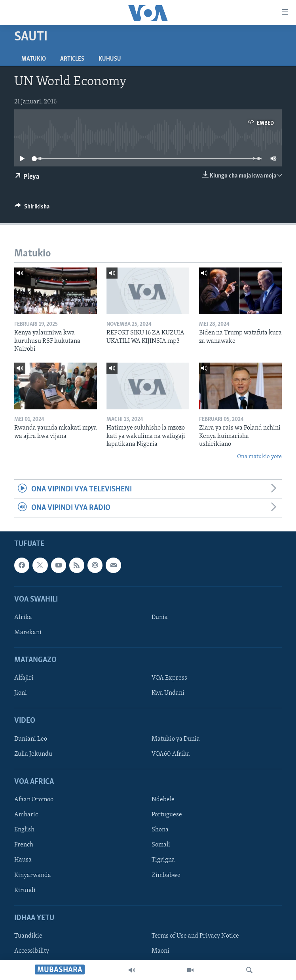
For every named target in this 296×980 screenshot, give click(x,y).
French (24, 845)
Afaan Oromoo (34, 800)
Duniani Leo (31, 739)
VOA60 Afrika (171, 754)
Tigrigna (163, 860)
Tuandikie (28, 936)
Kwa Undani (168, 693)
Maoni (160, 951)
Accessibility (32, 951)
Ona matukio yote (259, 457)
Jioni (21, 693)
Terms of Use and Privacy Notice (195, 936)
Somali (161, 845)
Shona (160, 830)
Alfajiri (24, 678)
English (24, 830)
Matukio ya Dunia (176, 739)
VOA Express (169, 678)
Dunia (160, 617)
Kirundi (25, 890)
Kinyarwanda (33, 875)
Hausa (23, 860)
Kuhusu (110, 59)
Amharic (26, 815)
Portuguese (167, 815)
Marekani (28, 632)
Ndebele (163, 800)
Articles (72, 59)
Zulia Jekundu (33, 754)
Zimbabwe (166, 875)
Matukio (34, 59)
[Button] (32, 208)
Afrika (23, 617)
